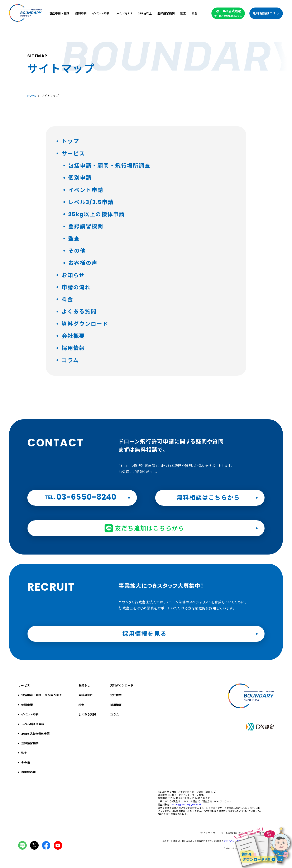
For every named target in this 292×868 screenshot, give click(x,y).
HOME (32, 96)
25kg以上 (145, 13)
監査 (183, 13)
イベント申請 (101, 13)
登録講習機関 (166, 13)
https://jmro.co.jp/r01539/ (186, 805)
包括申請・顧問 (59, 13)
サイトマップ (208, 833)
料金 (195, 13)
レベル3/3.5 (124, 13)
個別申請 (81, 13)
